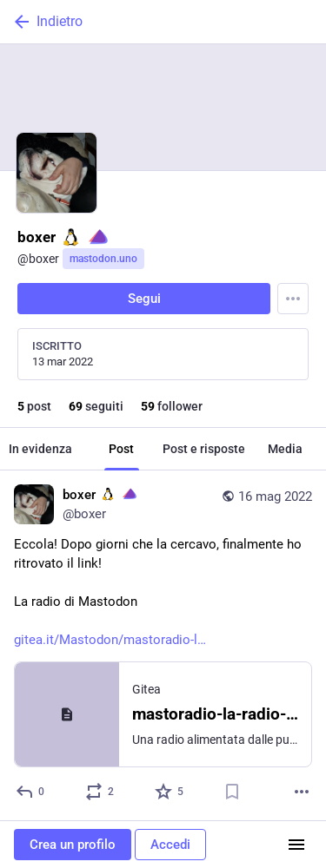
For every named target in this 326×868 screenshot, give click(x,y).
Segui (144, 299)
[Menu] (293, 299)
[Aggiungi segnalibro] (232, 792)
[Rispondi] (31, 792)
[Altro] (302, 792)
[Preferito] (170, 792)
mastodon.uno (103, 259)
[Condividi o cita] (100, 792)
